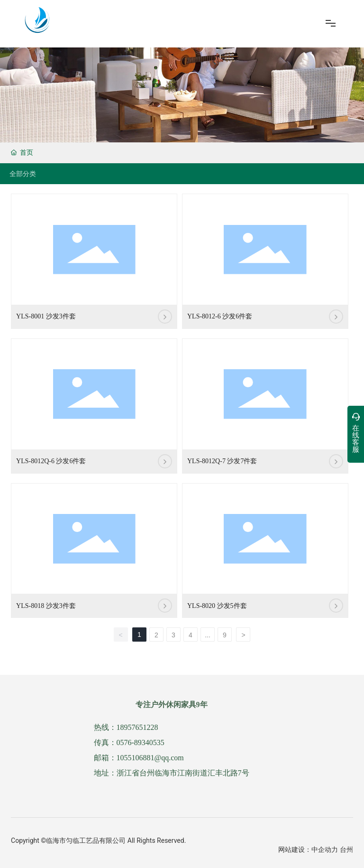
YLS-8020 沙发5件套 (217, 606)
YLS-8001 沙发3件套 (46, 316)
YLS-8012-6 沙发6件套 (220, 316)
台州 (346, 849)
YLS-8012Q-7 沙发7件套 (222, 461)
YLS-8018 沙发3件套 (46, 606)
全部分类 (23, 174)
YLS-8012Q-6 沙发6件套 (51, 461)
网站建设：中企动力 (308, 849)
